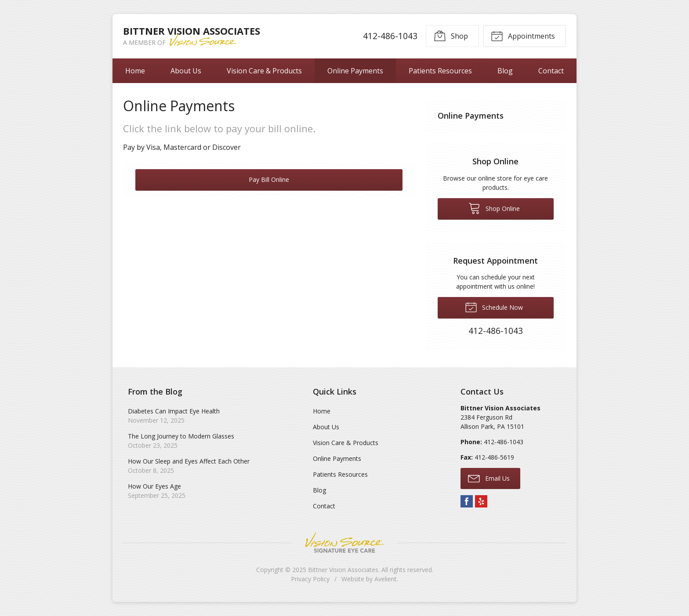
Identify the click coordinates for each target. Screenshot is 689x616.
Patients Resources (440, 71)
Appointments (523, 36)
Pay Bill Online (269, 179)
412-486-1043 (390, 36)
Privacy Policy (310, 579)
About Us (186, 71)
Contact (551, 71)
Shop (450, 36)
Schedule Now (494, 307)
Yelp (481, 501)
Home (135, 71)
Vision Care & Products (264, 71)
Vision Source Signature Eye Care (344, 542)
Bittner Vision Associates (343, 570)
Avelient (386, 579)
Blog (505, 71)
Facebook (467, 501)
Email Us (489, 478)
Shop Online (494, 208)
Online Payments (355, 71)
